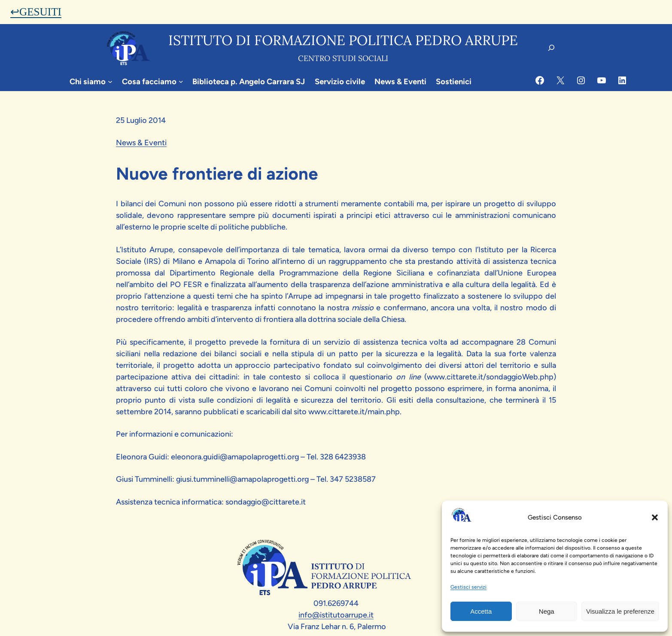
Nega (547, 611)
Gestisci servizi (468, 587)
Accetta (481, 611)
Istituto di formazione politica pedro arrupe (343, 40)
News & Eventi (141, 143)
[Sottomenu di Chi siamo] (110, 81)
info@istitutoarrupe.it (336, 615)
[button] (655, 517)
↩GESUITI (36, 12)
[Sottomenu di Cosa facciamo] (181, 81)
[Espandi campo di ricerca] (551, 48)
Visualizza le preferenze (620, 611)
